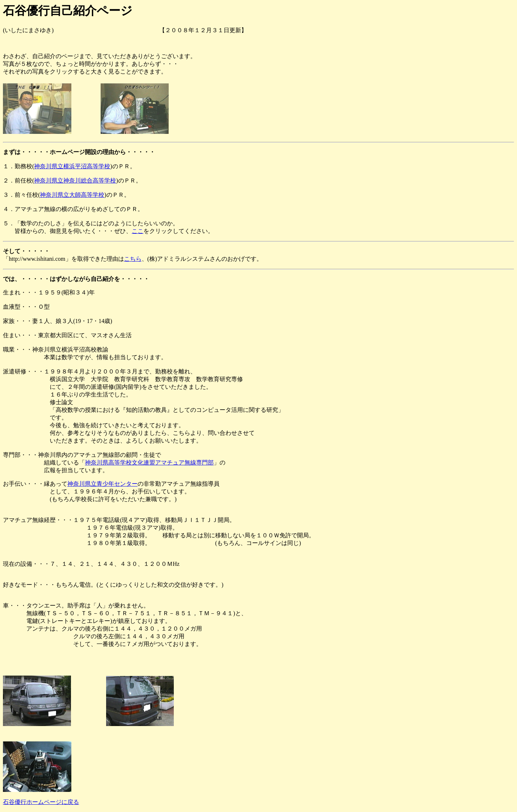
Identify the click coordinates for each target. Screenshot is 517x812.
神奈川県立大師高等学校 (72, 195)
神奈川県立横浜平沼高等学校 (72, 166)
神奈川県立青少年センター (102, 484)
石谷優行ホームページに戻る (41, 802)
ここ (138, 231)
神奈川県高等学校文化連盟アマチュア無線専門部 (149, 463)
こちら (133, 259)
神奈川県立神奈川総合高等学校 (75, 181)
